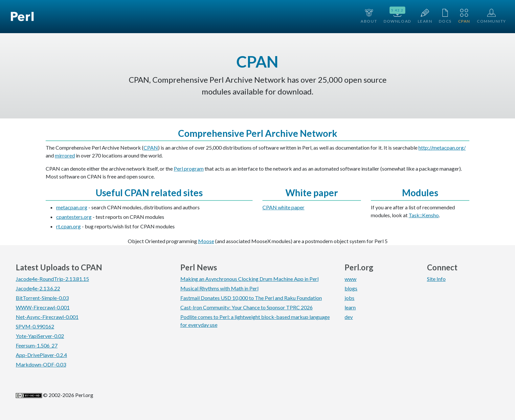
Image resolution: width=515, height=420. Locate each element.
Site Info (436, 279)
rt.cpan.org (68, 226)
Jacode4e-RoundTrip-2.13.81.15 (52, 279)
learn (350, 307)
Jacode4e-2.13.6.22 (38, 288)
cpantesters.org (74, 217)
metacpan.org (72, 207)
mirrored (65, 155)
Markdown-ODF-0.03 (41, 364)
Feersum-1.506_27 (37, 345)
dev (349, 317)
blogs (351, 288)
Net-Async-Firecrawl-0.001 (47, 317)
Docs (445, 16)
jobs (349, 298)
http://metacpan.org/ (442, 147)
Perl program (189, 168)
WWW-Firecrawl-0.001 (43, 307)
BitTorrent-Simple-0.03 (42, 298)
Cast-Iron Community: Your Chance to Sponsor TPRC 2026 (246, 307)
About (369, 16)
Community (492, 16)
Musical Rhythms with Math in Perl (219, 288)
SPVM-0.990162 (35, 326)
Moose (206, 241)
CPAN (464, 16)
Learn (425, 16)
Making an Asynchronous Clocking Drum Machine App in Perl (249, 279)
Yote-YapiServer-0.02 (40, 336)
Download (397, 16)
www (350, 279)
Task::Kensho (424, 215)
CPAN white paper (283, 207)
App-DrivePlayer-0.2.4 (41, 355)
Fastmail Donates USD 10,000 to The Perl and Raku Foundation (251, 298)
